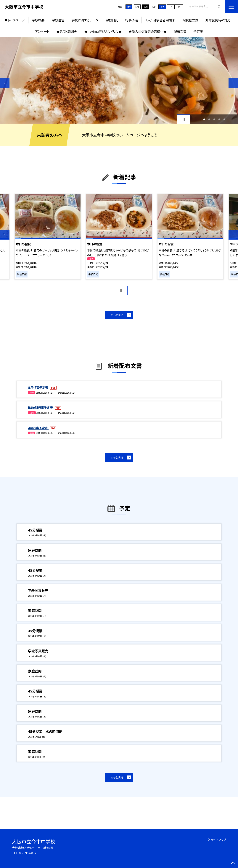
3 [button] (214, 119)
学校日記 (112, 20)
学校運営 (58, 20)
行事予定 (132, 20)
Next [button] (233, 83)
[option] (119, 81)
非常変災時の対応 (218, 20)
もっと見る (117, 315)
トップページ (16, 20)
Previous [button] (5, 83)
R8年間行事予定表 (41, 408)
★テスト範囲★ (67, 31)
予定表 (198, 31)
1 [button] (204, 119)
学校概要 (38, 20)
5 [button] (224, 119)
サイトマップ (218, 840)
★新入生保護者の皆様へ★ (148, 31)
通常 (129, 7)
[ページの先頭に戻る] (233, 863)
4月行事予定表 (38, 428)
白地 (137, 7)
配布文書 (180, 31)
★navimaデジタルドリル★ (103, 31)
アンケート (42, 31)
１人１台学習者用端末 (160, 20)
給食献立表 (190, 20)
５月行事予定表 (38, 387)
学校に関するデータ (85, 20)
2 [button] (209, 119)
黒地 (146, 7)
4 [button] (219, 119)
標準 (162, 7)
